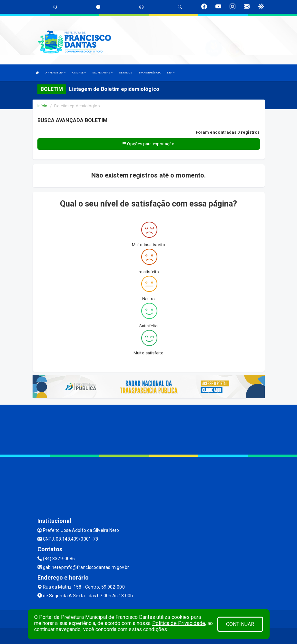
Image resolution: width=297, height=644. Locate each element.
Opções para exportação (148, 144)
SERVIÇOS (126, 73)
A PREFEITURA (55, 73)
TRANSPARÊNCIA (150, 73)
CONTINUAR (240, 624)
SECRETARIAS (102, 73)
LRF (171, 73)
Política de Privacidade (179, 623)
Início (43, 106)
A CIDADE (79, 73)
